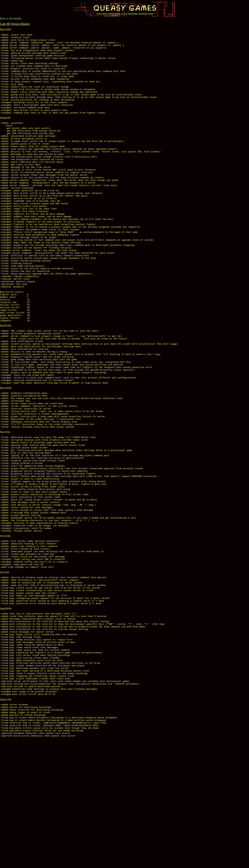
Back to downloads (11, 18)
